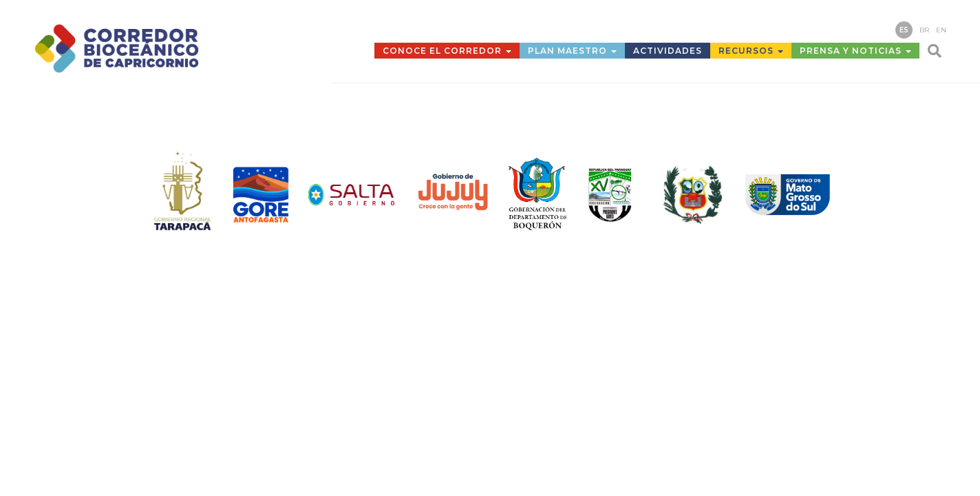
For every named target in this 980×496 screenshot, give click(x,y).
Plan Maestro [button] (572, 51)
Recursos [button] (751, 51)
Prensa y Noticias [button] (855, 51)
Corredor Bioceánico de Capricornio (147, 48)
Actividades (668, 51)
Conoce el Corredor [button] (447, 51)
